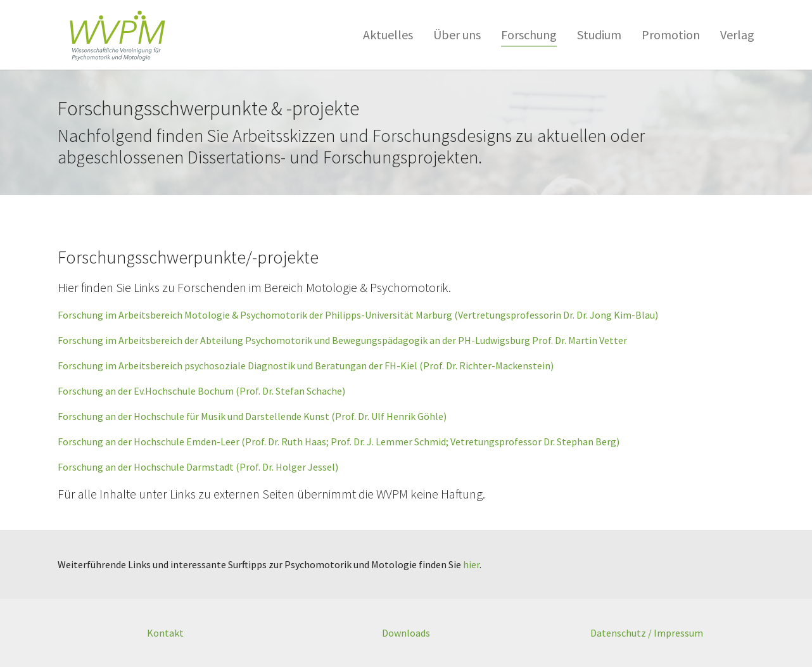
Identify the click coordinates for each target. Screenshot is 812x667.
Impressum (678, 633)
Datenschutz (618, 633)
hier (471, 564)
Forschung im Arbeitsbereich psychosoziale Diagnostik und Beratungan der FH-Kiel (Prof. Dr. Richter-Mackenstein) (306, 365)
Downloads (406, 633)
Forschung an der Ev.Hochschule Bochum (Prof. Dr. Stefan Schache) (201, 391)
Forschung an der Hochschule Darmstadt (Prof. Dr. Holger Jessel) (198, 467)
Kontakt (165, 633)
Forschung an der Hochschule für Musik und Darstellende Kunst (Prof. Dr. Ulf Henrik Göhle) (252, 416)
